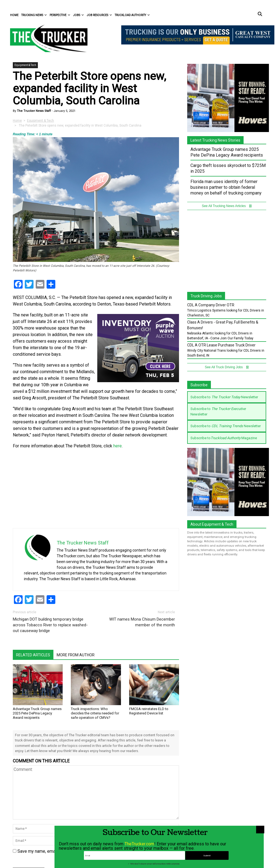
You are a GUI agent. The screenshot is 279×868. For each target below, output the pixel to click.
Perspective (60, 15)
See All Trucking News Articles (227, 206)
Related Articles (33, 655)
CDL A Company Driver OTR (211, 305)
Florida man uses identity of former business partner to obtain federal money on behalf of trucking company (226, 187)
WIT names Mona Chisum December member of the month (142, 622)
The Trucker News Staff (34, 111)
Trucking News (34, 15)
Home (14, 15)
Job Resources (99, 15)
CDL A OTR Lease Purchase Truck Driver (221, 345)
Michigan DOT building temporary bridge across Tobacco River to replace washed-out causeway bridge (50, 625)
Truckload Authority (132, 15)
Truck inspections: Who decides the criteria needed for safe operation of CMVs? (95, 713)
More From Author (76, 655)
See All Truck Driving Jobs (227, 367)
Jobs (78, 15)
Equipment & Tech (25, 65)
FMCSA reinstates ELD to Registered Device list (149, 711)
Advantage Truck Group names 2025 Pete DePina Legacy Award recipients (37, 713)
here (118, 446)
